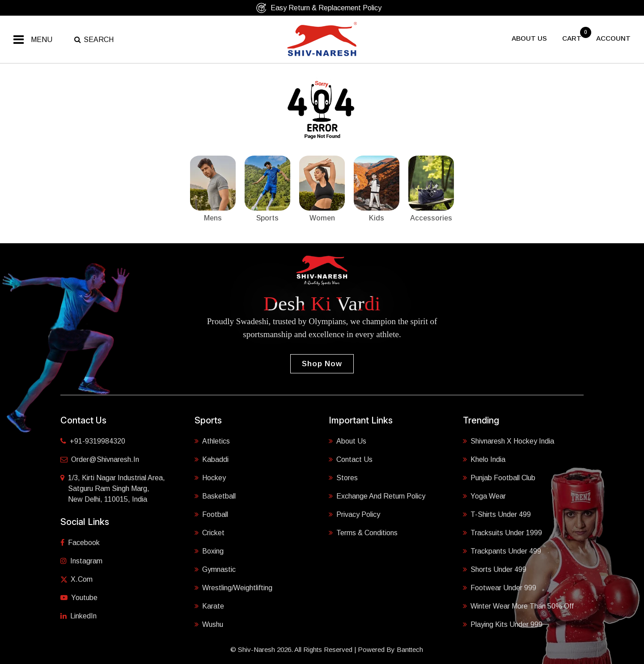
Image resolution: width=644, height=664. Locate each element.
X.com (76, 579)
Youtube (79, 598)
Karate (209, 606)
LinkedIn (78, 616)
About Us (347, 441)
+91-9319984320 (93, 441)
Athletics (212, 441)
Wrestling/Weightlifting (233, 588)
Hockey (210, 478)
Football (211, 514)
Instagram (81, 561)
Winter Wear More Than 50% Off (518, 606)
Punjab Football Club (499, 478)
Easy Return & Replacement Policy (319, 8)
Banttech (410, 649)
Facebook (80, 543)
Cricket (210, 533)
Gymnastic (215, 569)
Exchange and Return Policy (377, 496)
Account (613, 38)
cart (573, 38)
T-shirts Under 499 (497, 514)
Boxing (209, 551)
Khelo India (484, 459)
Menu (42, 40)
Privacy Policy (354, 514)
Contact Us (351, 459)
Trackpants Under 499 (502, 551)
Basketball (215, 496)
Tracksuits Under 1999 (502, 533)
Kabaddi (212, 459)
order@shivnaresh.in (100, 459)
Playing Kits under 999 (503, 624)
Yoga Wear (484, 496)
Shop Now (322, 364)
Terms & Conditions (363, 533)
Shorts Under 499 (495, 569)
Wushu (209, 624)
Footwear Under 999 (500, 588)
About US (529, 38)
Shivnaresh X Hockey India (508, 441)
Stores (343, 478)
